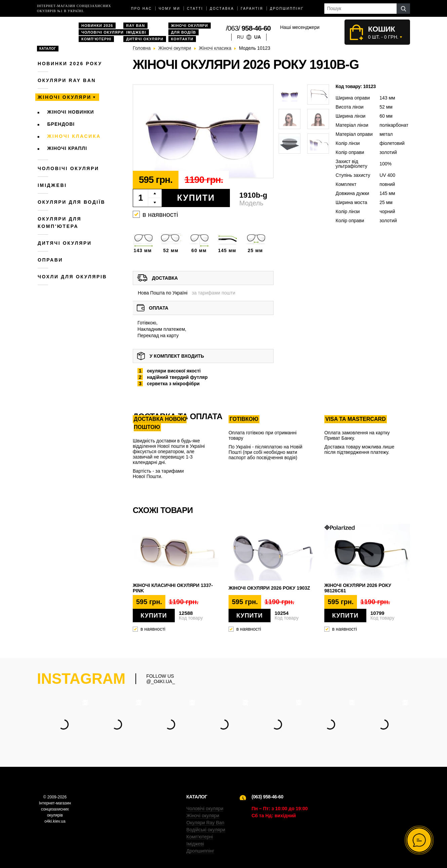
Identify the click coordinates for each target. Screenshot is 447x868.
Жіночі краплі (67, 148)
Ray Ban (135, 26)
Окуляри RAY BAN (67, 80)
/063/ (248, 28)
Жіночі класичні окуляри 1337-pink (173, 588)
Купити (196, 198)
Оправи (50, 260)
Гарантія (252, 9)
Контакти (182, 39)
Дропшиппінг (287, 9)
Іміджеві (136, 32)
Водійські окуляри (206, 830)
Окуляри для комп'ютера (59, 223)
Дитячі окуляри (145, 39)
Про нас (141, 9)
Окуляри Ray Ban (206, 823)
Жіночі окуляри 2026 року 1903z (269, 588)
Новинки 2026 (97, 26)
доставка (222, 9)
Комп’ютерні (200, 837)
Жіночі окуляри (190, 26)
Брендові (61, 124)
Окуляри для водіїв (71, 202)
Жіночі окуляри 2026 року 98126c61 (358, 588)
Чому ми (169, 9)
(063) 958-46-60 (267, 797)
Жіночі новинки (71, 112)
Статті (195, 9)
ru (240, 37)
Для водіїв (184, 32)
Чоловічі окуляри (103, 32)
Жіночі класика (74, 136)
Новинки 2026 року (70, 64)
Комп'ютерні (96, 39)
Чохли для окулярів (72, 277)
